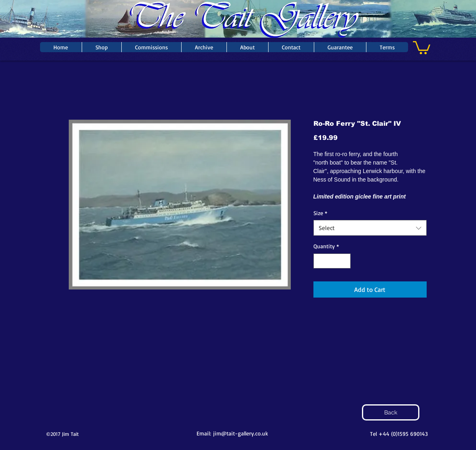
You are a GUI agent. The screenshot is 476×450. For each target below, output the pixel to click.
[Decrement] (320, 261)
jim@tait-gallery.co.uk (241, 433)
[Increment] (344, 261)
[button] (422, 47)
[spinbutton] (332, 261)
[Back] (391, 412)
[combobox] (370, 228)
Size (320, 213)
